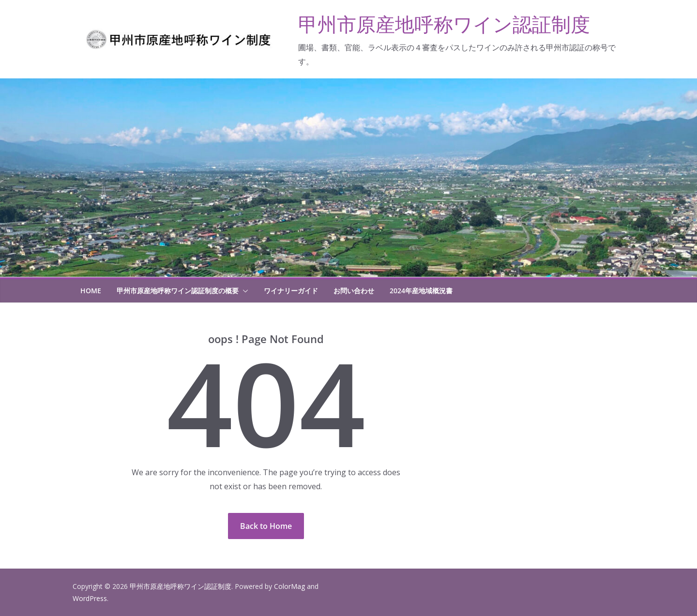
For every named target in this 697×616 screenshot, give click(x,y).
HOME (91, 291)
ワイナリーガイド (291, 291)
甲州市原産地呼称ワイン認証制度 (444, 24)
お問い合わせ (354, 291)
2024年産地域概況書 (421, 291)
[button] (243, 291)
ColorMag (289, 586)
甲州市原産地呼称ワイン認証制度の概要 (178, 291)
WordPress (90, 598)
